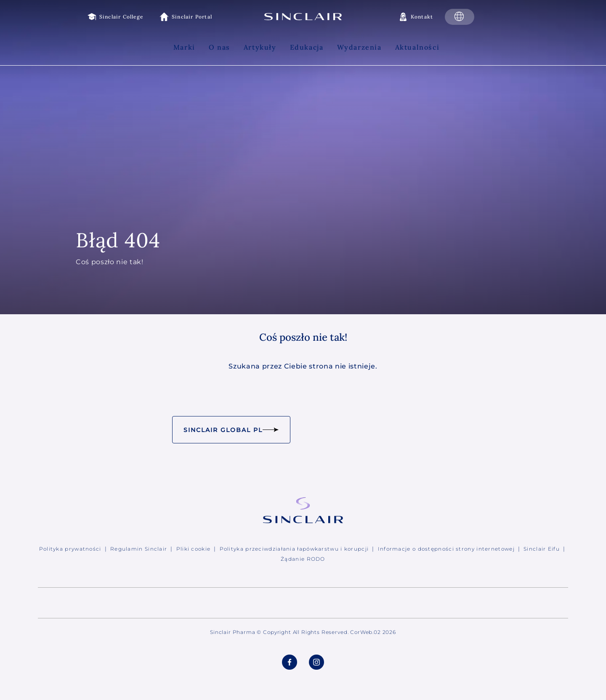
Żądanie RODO (303, 559)
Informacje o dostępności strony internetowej (446, 549)
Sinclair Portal (192, 17)
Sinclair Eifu (542, 549)
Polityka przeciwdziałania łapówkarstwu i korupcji (294, 549)
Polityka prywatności (70, 549)
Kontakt (422, 17)
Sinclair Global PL (231, 430)
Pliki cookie (194, 549)
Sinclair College (121, 17)
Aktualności (417, 47)
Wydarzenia (359, 47)
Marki (184, 47)
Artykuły (260, 47)
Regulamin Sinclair (139, 549)
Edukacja (307, 47)
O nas (219, 47)
